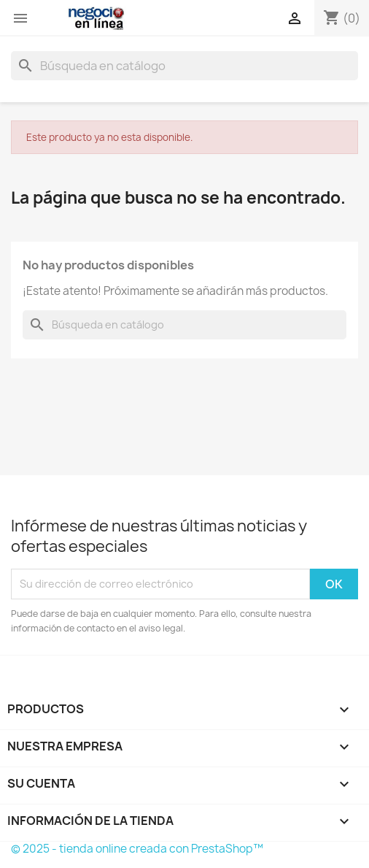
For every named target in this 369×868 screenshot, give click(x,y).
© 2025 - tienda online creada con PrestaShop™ (137, 849)
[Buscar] (184, 66)
